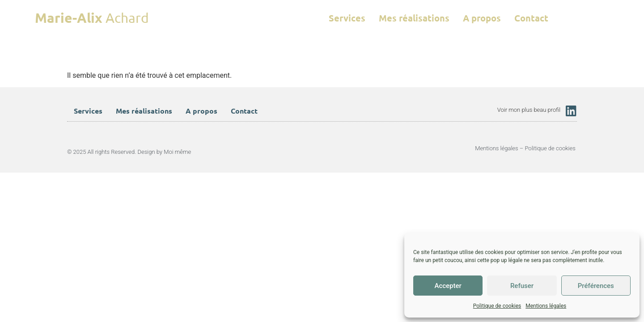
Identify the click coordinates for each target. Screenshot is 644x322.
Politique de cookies (497, 306)
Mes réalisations (414, 18)
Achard (92, 18)
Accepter (448, 286)
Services (347, 18)
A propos (482, 18)
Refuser (522, 286)
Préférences (596, 286)
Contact (531, 18)
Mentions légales (546, 306)
